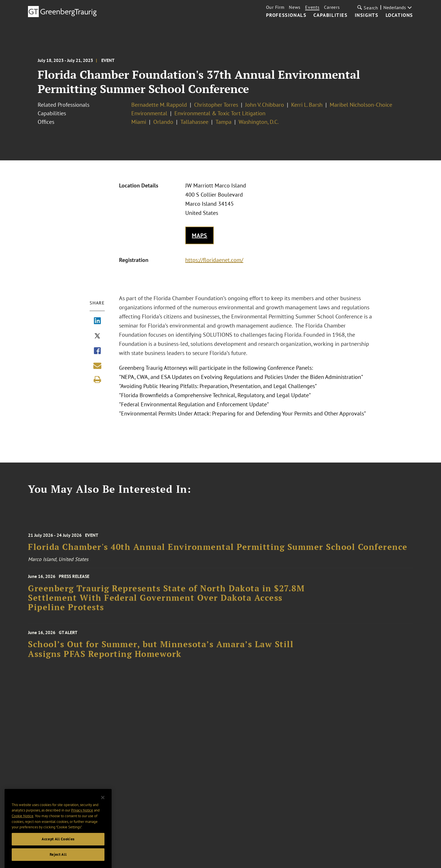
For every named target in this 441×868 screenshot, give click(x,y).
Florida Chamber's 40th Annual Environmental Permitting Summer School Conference (218, 551)
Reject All (58, 859)
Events (312, 7)
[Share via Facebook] (97, 351)
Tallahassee (194, 122)
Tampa (223, 122)
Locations (399, 15)
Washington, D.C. (259, 122)
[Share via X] (97, 336)
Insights (367, 15)
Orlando (163, 122)
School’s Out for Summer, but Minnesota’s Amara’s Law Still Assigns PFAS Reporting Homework (161, 654)
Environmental (149, 113)
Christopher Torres (216, 105)
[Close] (103, 802)
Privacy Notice (82, 815)
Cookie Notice (23, 821)
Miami (139, 122)
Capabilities (330, 15)
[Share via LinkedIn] (97, 321)
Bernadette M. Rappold (159, 105)
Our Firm (275, 7)
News (295, 7)
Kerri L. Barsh (307, 105)
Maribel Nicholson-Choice (361, 105)
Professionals (286, 15)
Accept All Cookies (58, 844)
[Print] (97, 380)
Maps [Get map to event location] (200, 235)
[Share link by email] (97, 366)
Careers (332, 7)
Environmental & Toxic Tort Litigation (220, 113)
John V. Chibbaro (265, 105)
